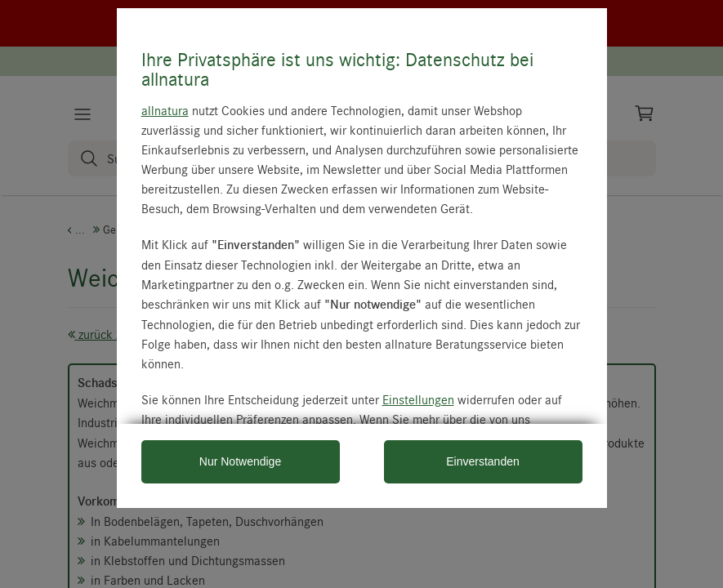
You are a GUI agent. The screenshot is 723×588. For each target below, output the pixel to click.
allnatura (165, 110)
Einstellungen (418, 399)
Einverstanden (483, 461)
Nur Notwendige (240, 461)
